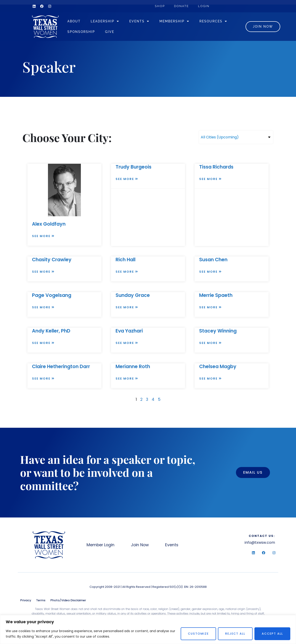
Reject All (235, 634)
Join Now (140, 545)
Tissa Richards (216, 167)
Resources (213, 21)
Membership (174, 21)
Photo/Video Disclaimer (68, 600)
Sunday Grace (133, 295)
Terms (41, 600)
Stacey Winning (218, 331)
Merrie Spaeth (216, 295)
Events (139, 21)
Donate (181, 6)
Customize (198, 634)
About (74, 21)
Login (204, 6)
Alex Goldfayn (49, 224)
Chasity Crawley (52, 260)
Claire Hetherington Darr (61, 366)
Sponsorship (81, 32)
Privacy (26, 600)
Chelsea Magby (218, 366)
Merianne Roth (133, 366)
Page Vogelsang (52, 295)
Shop (160, 6)
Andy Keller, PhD (51, 331)
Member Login (100, 545)
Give (110, 32)
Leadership (105, 21)
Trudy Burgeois (133, 167)
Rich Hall (126, 260)
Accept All (272, 634)
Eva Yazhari (129, 331)
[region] (148, 629)
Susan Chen (213, 260)
